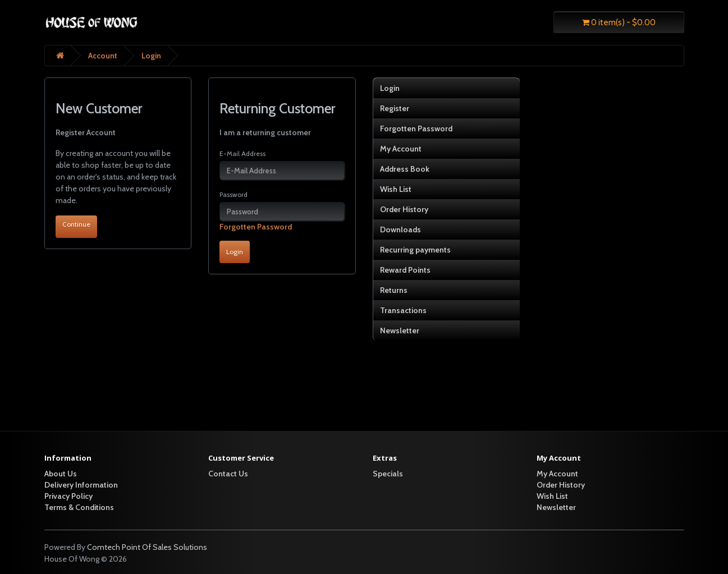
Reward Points (405, 270)
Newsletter (400, 330)
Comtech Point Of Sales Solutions (147, 547)
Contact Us (228, 474)
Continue (76, 224)
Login (151, 56)
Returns (394, 290)
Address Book (405, 169)
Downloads (400, 229)
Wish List (396, 189)
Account (103, 56)
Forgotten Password (256, 227)
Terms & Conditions (79, 507)
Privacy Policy (68, 496)
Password (233, 194)
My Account (401, 149)
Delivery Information (81, 485)
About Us (61, 474)
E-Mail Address (242, 153)
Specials (388, 474)
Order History (404, 209)
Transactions (403, 310)
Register (395, 108)
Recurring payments (415, 250)
